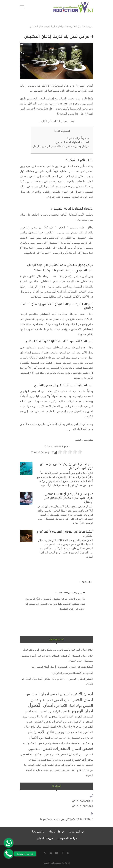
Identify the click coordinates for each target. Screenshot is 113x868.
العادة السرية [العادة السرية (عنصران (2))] (66, 717)
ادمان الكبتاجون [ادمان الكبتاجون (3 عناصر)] (65, 706)
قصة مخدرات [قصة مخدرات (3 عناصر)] (68, 743)
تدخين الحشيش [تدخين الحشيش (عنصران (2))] (42, 722)
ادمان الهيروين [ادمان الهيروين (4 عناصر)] (82, 711)
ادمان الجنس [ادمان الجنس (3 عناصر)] (59, 694)
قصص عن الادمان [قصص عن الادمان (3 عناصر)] (81, 754)
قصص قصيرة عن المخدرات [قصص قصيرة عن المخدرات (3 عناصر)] (49, 754)
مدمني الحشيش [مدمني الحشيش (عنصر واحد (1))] (61, 770)
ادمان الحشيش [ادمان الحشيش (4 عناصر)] (37, 694)
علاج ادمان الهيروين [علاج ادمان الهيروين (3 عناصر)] (69, 732)
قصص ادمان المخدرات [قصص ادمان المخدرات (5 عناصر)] (73, 748)
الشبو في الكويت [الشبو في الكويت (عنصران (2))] (84, 717)
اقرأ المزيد (46, 485)
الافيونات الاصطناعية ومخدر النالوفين (73, 673)
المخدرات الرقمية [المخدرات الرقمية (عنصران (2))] (83, 722)
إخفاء (57, 131)
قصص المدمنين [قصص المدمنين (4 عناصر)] (40, 749)
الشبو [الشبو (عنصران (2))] (28, 711)
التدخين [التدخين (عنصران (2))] (66, 711)
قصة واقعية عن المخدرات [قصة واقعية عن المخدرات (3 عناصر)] (41, 743)
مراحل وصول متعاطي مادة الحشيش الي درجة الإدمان (61, 146)
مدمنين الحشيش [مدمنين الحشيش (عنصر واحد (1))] (49, 770)
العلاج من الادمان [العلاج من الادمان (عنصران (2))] (49, 717)
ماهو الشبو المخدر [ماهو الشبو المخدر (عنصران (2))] (37, 765)
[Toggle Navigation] (22, 7)
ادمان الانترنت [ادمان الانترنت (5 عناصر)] (81, 694)
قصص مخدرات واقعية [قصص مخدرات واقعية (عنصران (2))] (59, 760)
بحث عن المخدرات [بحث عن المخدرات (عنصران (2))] (62, 722)
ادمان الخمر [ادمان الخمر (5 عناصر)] (83, 700)
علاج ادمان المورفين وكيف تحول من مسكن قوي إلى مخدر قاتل (67, 466)
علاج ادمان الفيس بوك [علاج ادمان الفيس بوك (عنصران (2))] (49, 727)
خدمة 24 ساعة (25, 854)
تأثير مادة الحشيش (74, 166)
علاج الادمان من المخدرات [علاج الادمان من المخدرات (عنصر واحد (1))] (61, 738)
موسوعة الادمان (52, 863)
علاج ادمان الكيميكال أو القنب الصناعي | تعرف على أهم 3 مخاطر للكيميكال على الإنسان (68, 498)
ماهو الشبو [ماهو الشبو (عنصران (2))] (54, 765)
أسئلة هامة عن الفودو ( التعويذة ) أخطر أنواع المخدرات (65, 534)
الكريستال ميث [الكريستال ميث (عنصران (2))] (30, 717)
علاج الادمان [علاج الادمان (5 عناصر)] (44, 732)
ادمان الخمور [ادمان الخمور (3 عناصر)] (63, 700)
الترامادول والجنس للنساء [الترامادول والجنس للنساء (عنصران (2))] (46, 711)
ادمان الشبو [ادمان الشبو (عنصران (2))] (47, 700)
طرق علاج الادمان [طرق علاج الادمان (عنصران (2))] (72, 727)
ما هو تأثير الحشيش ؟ (78, 138)
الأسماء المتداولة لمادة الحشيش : (71, 142)
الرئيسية (89, 26)
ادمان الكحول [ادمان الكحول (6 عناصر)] (41, 705)
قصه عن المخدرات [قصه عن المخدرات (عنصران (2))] (71, 765)
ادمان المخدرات (76, 26)
